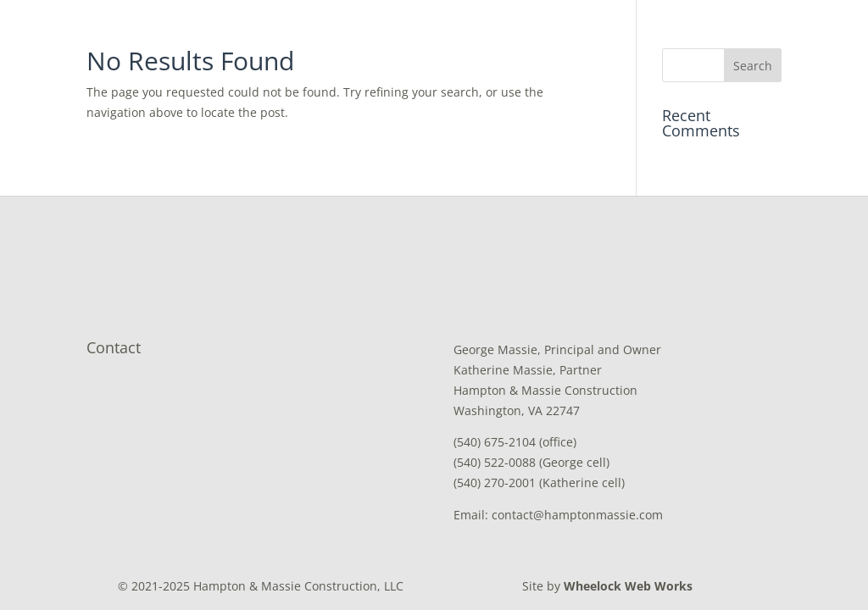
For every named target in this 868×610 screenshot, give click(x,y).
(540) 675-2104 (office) (515, 442)
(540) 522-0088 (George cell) (531, 462)
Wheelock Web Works (628, 586)
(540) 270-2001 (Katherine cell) (539, 482)
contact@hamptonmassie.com (577, 515)
